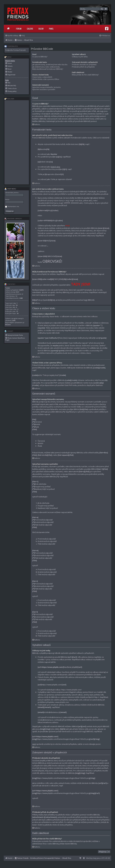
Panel (51, 29)
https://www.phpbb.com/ (71, 690)
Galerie (30, 29)
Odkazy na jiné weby (80, 57)
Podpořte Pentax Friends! (15, 50)
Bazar (41, 29)
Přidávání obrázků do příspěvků (84, 65)
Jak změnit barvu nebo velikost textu (46, 67)
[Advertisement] (17, 142)
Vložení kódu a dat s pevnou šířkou (46, 79)
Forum (19, 29)
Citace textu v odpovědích (42, 77)
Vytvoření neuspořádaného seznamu (46, 87)
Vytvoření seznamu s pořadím (44, 89)
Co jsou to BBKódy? (40, 57)
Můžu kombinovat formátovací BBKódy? (48, 69)
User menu (10, 189)
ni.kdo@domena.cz (55, 717)
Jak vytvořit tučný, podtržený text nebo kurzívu (50, 65)
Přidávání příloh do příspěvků (83, 67)
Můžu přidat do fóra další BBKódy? (85, 75)
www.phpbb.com (62, 702)
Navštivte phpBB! (69, 672)
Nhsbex (8, 324)
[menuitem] (22, 36)
